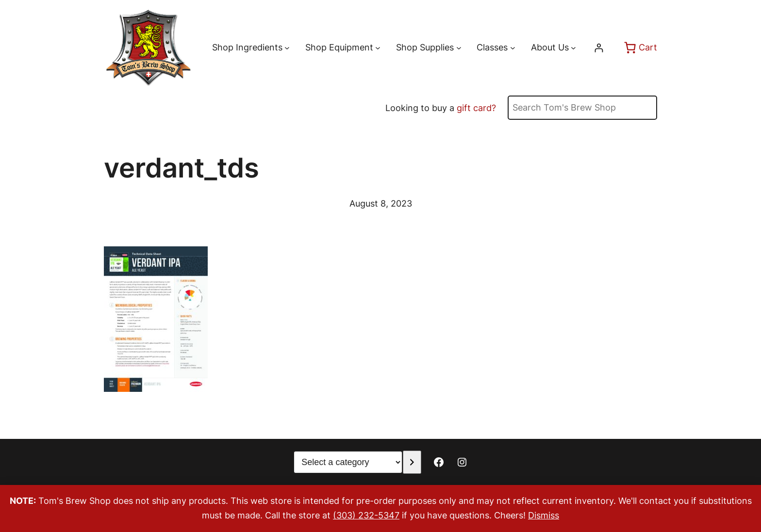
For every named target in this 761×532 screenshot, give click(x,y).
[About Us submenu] (573, 48)
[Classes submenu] (513, 48)
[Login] (599, 48)
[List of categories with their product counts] (348, 462)
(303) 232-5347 (366, 515)
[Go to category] (412, 462)
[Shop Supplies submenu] (459, 48)
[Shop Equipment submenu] (378, 48)
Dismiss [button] (544, 515)
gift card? (476, 108)
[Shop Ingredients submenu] (287, 48)
